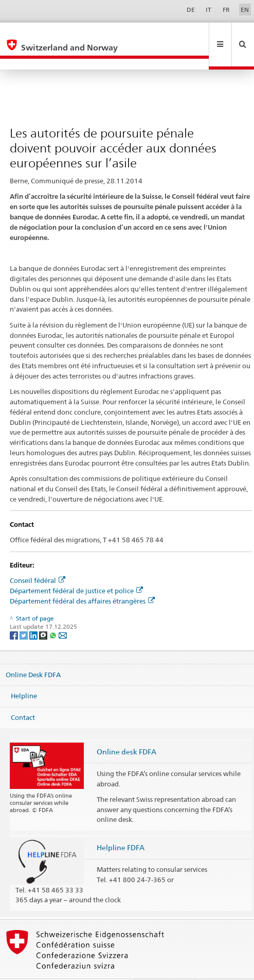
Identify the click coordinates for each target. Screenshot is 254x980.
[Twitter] (24, 613)
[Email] (63, 613)
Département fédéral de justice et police (76, 569)
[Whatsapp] (54, 613)
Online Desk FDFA (33, 652)
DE (191, 10)
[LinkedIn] (34, 613)
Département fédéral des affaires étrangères (82, 579)
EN (245, 10)
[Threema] (44, 613)
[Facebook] (15, 613)
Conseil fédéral (38, 558)
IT (208, 10)
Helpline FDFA (121, 825)
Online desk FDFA (126, 729)
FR (226, 10)
